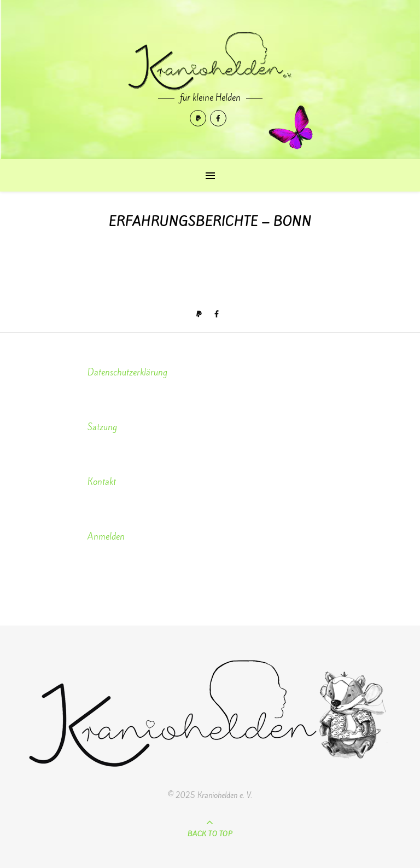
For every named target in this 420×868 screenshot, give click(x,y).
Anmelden (106, 537)
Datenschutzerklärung (127, 372)
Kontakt (102, 482)
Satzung (102, 427)
